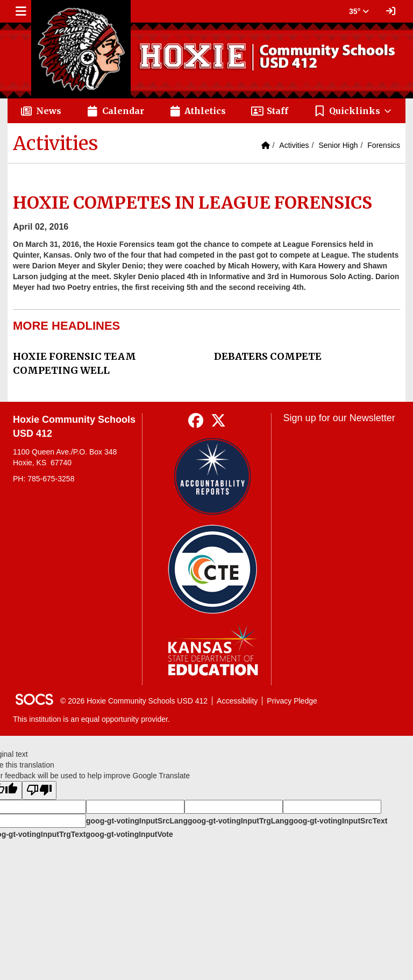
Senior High (338, 145)
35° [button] (359, 11)
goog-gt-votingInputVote (129, 834)
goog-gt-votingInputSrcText (338, 821)
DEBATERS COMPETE (268, 356)
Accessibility (237, 701)
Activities (294, 145)
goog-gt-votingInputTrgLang (238, 821)
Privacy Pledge (292, 701)
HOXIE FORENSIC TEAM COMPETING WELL (74, 363)
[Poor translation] (39, 790)
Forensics (384, 145)
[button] (353, 111)
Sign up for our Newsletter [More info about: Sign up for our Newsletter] (339, 418)
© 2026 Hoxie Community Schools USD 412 (134, 701)
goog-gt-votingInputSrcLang (137, 821)
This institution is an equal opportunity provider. (91, 719)
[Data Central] (213, 569)
